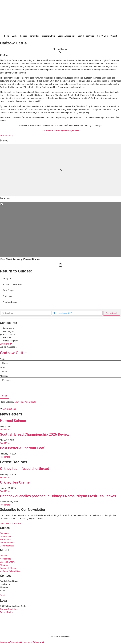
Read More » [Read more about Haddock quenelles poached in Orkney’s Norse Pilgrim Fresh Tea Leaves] (6, 505)
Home (7, 36)
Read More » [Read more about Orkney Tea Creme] (6, 491)
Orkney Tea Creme (15, 482)
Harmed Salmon (13, 421)
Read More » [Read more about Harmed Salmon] (6, 430)
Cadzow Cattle (13, 353)
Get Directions (9, 409)
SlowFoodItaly (6, 135)
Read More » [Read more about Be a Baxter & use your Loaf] (6, 457)
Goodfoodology (10, 302)
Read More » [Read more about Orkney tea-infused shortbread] (6, 478)
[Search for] (26, 313)
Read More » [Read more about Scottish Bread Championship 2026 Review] (6, 443)
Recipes (24, 36)
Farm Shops (8, 290)
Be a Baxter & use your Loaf (22, 448)
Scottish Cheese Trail (66, 36)
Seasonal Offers (49, 36)
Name (3, 359)
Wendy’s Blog (102, 36)
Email (3, 368)
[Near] (77, 313)
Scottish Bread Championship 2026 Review (35, 434)
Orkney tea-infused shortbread (25, 469)
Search (112, 313)
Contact (114, 36)
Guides (15, 36)
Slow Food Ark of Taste (25, 402)
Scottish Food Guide (86, 36)
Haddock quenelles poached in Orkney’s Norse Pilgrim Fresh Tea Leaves (58, 496)
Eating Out (7, 278)
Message (4, 376)
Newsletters (34, 36)
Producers (7, 296)
